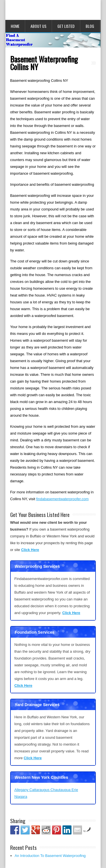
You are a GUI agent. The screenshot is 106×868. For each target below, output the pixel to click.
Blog (90, 26)
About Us (38, 26)
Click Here (30, 550)
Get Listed (66, 26)
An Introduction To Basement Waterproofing (50, 856)
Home (15, 26)
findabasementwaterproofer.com (62, 499)
